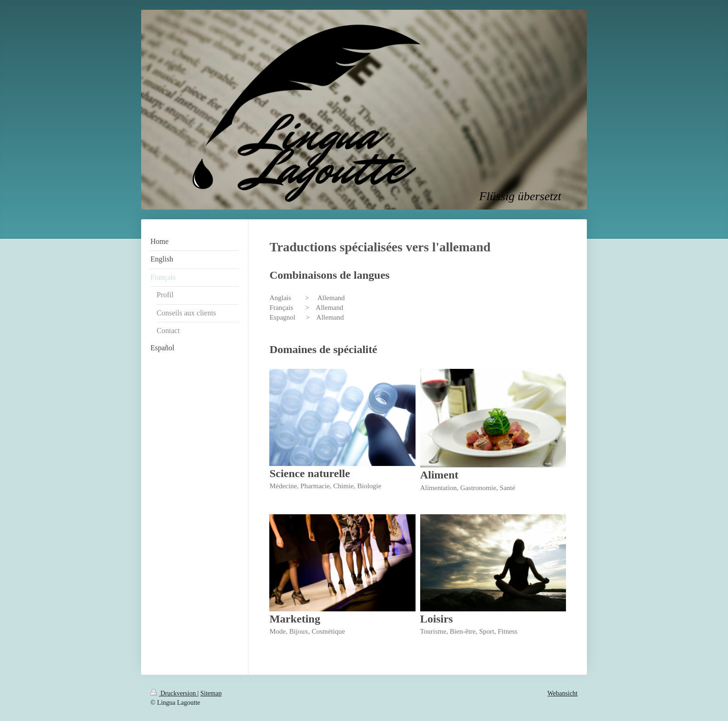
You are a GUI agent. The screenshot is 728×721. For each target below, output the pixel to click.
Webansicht (562, 693)
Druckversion (174, 693)
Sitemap (211, 693)
